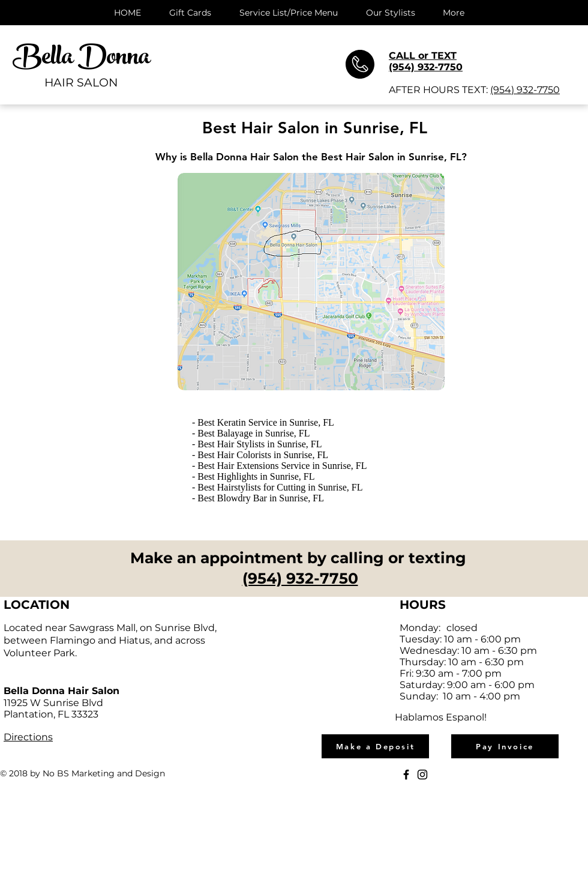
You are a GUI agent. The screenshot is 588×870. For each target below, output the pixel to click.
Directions (28, 737)
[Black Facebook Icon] (406, 775)
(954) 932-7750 (525, 90)
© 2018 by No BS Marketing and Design (82, 773)
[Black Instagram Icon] (422, 775)
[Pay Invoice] (505, 746)
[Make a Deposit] (375, 746)
